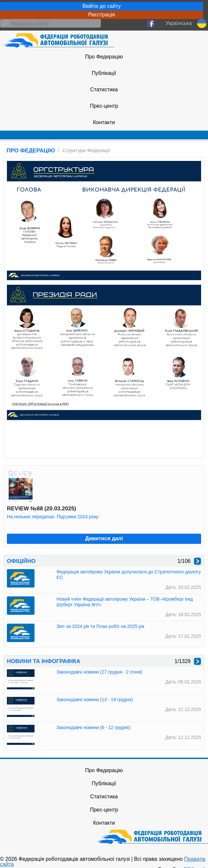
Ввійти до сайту (102, 6)
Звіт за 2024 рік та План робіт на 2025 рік (100, 626)
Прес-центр (104, 106)
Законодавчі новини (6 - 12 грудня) (93, 727)
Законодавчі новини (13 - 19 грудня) (95, 700)
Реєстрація (102, 15)
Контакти (104, 122)
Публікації (104, 73)
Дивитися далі (104, 538)
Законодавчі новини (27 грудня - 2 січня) (99, 672)
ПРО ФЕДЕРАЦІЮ (31, 151)
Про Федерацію (104, 57)
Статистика (104, 89)
